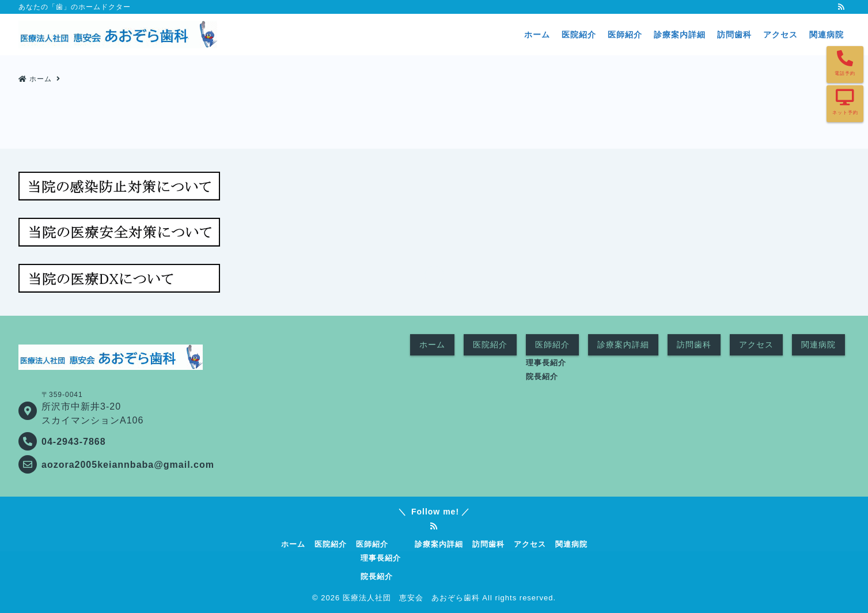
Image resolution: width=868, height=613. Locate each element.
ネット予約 (845, 113)
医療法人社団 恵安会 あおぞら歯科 (411, 598)
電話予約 (845, 73)
